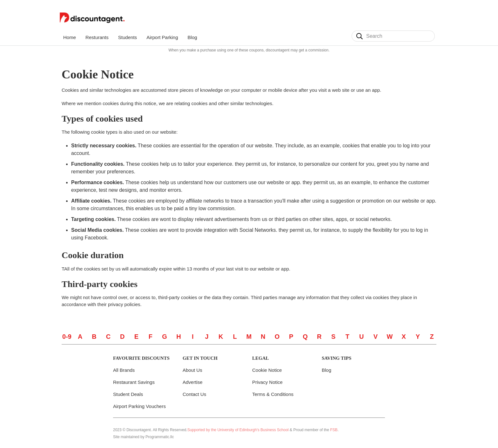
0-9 (67, 337)
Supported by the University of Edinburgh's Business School (238, 430)
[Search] (360, 36)
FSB (334, 430)
